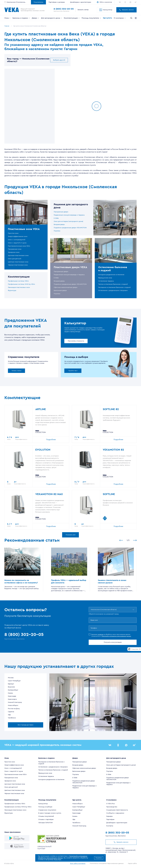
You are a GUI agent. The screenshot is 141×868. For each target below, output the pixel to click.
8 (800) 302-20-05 (64, 9)
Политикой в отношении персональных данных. (116, 636)
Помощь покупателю (91, 18)
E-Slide (56, 218)
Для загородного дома (52, 18)
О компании (120, 18)
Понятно (99, 858)
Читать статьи (16, 371)
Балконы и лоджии (21, 18)
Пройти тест (73, 371)
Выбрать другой (59, 60)
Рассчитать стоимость (76, 341)
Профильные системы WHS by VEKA (21, 284)
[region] (30, 106)
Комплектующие (72, 18)
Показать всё (70, 535)
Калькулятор (106, 10)
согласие (100, 634)
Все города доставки (26, 725)
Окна (8, 18)
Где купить (108, 18)
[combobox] (91, 610)
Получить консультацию (113, 642)
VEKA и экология (106, 2)
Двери (36, 18)
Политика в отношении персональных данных (107, 863)
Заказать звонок (126, 10)
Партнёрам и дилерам (57, 2)
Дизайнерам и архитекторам (81, 2)
